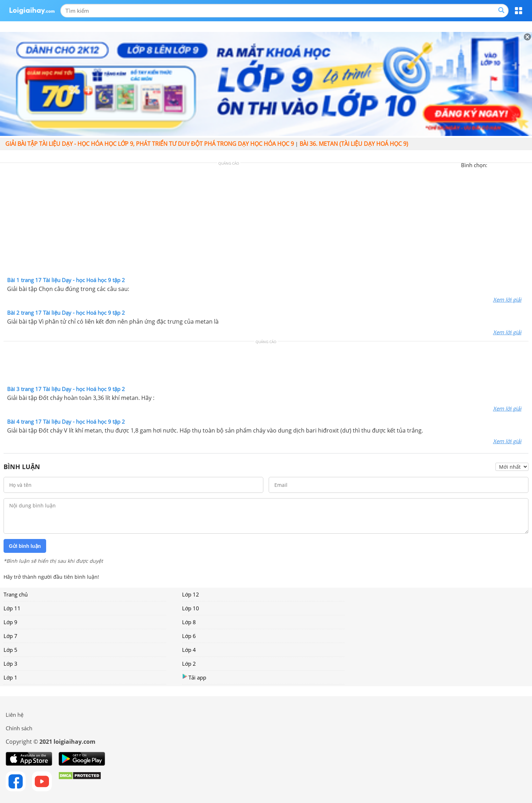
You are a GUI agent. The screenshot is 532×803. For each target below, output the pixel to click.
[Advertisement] (266, 221)
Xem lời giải (507, 299)
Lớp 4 (189, 650)
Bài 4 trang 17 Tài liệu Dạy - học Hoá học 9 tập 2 (66, 422)
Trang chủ (16, 594)
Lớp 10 (191, 608)
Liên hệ (15, 715)
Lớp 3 (10, 664)
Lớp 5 (10, 650)
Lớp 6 (189, 636)
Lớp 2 (189, 664)
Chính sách (19, 728)
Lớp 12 (191, 594)
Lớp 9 (10, 622)
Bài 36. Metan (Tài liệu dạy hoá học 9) (354, 144)
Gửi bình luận (25, 546)
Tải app (194, 677)
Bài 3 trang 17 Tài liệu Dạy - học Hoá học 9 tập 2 (66, 389)
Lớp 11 (12, 608)
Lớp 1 (10, 677)
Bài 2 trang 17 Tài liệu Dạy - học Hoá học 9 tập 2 (66, 313)
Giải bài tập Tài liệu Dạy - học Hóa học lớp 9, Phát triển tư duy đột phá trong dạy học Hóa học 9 (150, 144)
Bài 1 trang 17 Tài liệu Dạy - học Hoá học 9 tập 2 (66, 280)
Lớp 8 (189, 622)
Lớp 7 (10, 636)
